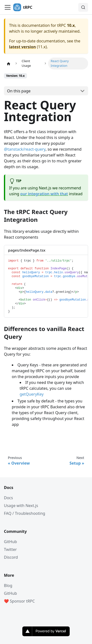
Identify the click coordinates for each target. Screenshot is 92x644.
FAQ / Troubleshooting (25, 513)
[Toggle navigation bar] (8, 7)
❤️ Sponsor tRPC (19, 601)
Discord (11, 557)
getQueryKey (32, 394)
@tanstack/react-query (25, 149)
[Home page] (9, 63)
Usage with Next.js (21, 506)
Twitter (10, 549)
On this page (19, 91)
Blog (8, 585)
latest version (22, 47)
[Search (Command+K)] (83, 7)
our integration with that (44, 194)
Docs (8, 498)
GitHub (10, 542)
